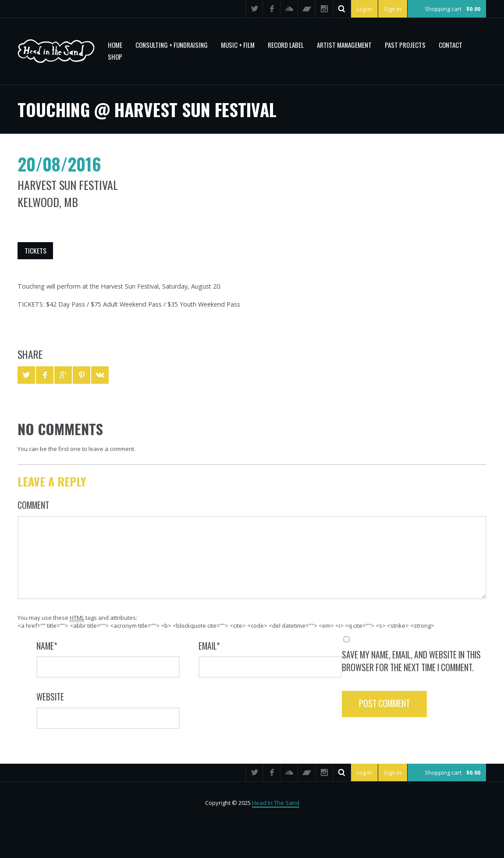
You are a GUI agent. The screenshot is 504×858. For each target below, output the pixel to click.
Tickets (35, 250)
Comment (33, 505)
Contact (451, 45)
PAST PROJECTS (405, 45)
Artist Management (344, 45)
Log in (364, 9)
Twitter (254, 9)
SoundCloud (289, 9)
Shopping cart (453, 9)
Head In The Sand (276, 803)
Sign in (393, 9)
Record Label (286, 45)
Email (209, 646)
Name (47, 646)
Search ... (342, 9)
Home (115, 45)
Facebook (272, 9)
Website (50, 697)
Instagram (324, 9)
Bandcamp (307, 9)
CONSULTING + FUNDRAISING (172, 45)
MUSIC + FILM (238, 45)
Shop (115, 57)
